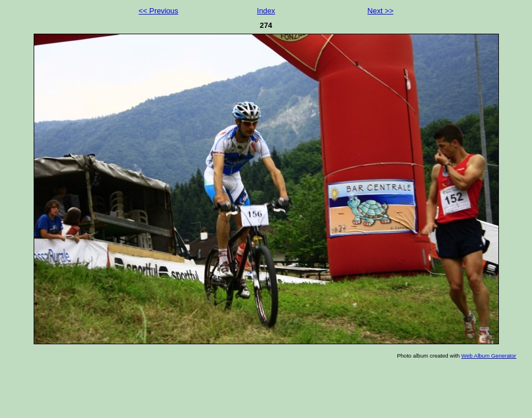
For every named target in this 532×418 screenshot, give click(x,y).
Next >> (380, 11)
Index (266, 11)
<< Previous (158, 11)
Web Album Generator (489, 356)
